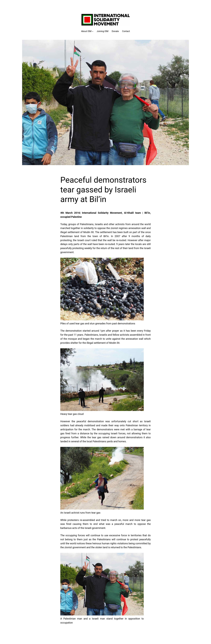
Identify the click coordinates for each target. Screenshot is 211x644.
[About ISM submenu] (87, 31)
